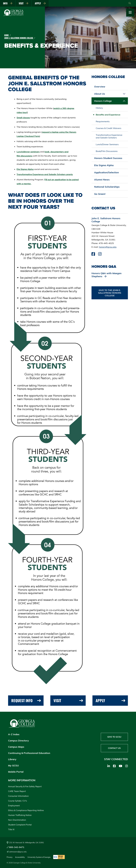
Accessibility (20, 857)
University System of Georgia (39, 857)
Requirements (103, 121)
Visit (24, 3)
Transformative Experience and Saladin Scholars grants (45, 174)
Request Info (26, 700)
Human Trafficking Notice (20, 815)
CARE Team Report (17, 791)
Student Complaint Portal (20, 825)
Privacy (10, 857)
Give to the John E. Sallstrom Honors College (110, 293)
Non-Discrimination (17, 820)
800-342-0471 (15, 847)
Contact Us (114, 748)
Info (8, 3)
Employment (14, 806)
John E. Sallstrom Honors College (19, 38)
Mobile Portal (16, 772)
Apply (40, 3)
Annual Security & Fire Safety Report (25, 786)
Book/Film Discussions (107, 151)
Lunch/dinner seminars (28, 152)
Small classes (23, 118)
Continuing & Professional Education (29, 753)
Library (12, 759)
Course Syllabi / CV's (17, 801)
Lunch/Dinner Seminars (107, 144)
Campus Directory (18, 741)
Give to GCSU (114, 737)
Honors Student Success (108, 158)
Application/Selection (107, 172)
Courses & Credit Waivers (109, 128)
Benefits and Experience (108, 115)
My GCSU (13, 766)
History (99, 108)
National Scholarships (107, 187)
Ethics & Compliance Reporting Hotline (26, 810)
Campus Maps (16, 747)
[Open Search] (130, 3)
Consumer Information (18, 796)
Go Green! (100, 194)
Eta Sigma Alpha (25, 169)
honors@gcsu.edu (108, 247)
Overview (100, 87)
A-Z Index (14, 734)
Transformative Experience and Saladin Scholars (109, 136)
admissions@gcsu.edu (17, 852)
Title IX (11, 829)
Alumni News (102, 180)
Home (7, 35)
